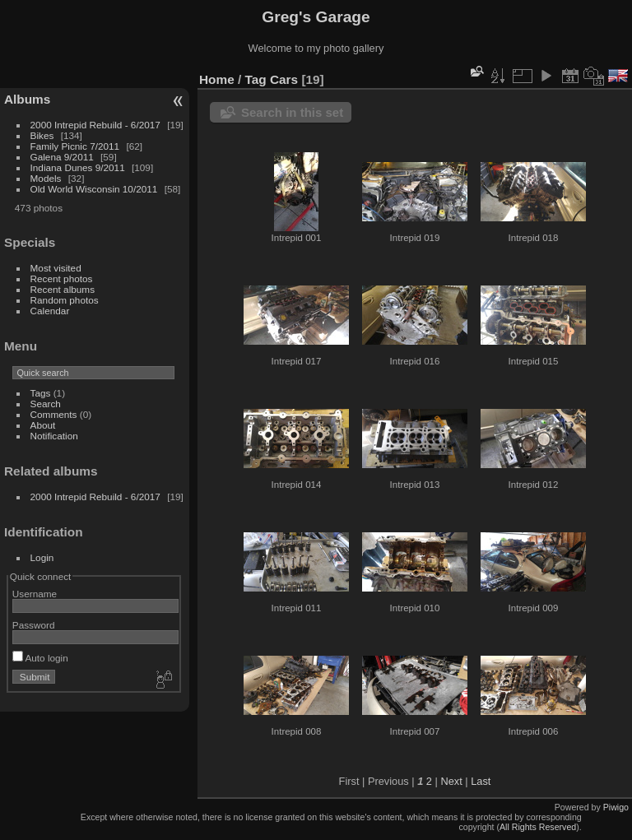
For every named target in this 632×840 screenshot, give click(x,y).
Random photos (65, 300)
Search (46, 404)
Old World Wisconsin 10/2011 (94, 189)
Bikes (42, 135)
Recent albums (63, 289)
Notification (54, 436)
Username (35, 594)
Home (217, 79)
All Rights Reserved (538, 827)
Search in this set (292, 112)
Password (34, 625)
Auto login (40, 658)
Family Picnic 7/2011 (75, 146)
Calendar (50, 311)
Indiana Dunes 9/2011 (78, 167)
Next (451, 781)
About (43, 425)
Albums (27, 99)
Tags (41, 393)
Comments (54, 414)
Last (481, 781)
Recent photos (62, 278)
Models (46, 178)
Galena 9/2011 (62, 157)
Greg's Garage (316, 17)
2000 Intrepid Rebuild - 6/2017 (95, 125)
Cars (284, 79)
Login (42, 557)
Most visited (56, 268)
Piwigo (616, 807)
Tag (256, 79)
